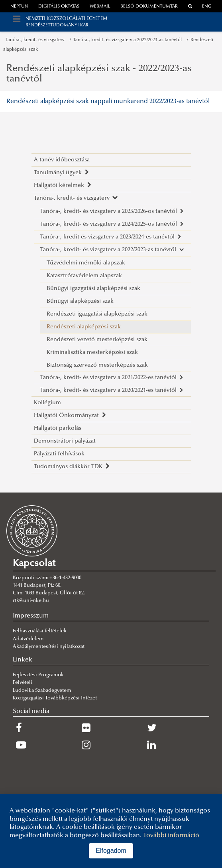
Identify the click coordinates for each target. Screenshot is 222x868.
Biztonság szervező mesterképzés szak (97, 365)
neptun (19, 7)
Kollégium (47, 403)
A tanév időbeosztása (62, 160)
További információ (171, 836)
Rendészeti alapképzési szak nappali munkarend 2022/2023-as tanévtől (108, 101)
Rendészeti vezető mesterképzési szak (97, 340)
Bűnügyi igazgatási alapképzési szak (93, 289)
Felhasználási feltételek (40, 631)
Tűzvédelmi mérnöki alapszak (86, 263)
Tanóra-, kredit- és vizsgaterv (36, 40)
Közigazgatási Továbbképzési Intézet (55, 698)
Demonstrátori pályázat (65, 441)
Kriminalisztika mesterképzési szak (92, 353)
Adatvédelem (28, 639)
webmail (100, 7)
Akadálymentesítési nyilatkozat (49, 647)
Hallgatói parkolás (58, 428)
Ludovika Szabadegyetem (42, 691)
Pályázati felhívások (59, 454)
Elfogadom (111, 851)
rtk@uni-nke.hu (31, 601)
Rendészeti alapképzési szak (84, 327)
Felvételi (23, 683)
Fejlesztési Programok (38, 675)
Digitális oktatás (59, 7)
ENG (207, 7)
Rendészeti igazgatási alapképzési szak (97, 314)
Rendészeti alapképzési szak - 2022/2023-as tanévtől (99, 74)
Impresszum (31, 616)
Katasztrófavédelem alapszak (84, 276)
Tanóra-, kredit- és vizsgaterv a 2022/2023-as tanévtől (129, 40)
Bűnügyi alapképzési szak (80, 301)
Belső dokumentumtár (149, 7)
